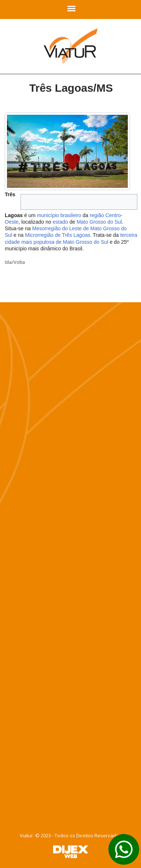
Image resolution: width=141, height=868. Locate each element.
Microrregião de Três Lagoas (57, 235)
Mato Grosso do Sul (99, 222)
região (97, 215)
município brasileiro (59, 215)
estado (60, 222)
